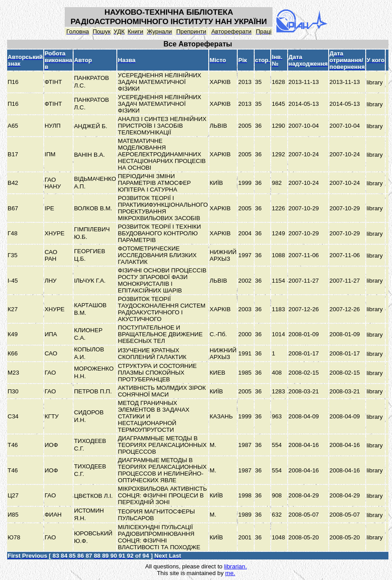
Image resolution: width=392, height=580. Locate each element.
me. (230, 573)
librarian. (235, 566)
